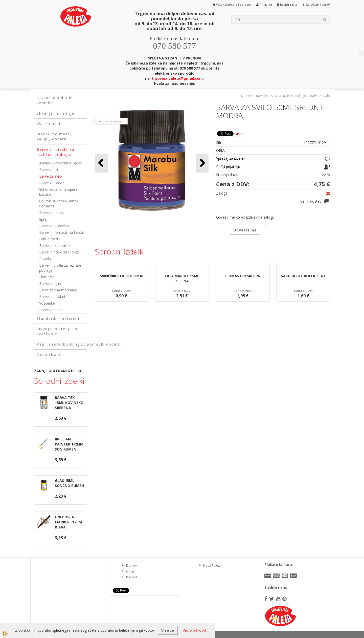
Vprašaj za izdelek (231, 158)
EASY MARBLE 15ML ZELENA (182, 278)
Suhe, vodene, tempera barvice (58, 192)
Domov (246, 96)
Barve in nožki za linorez (59, 252)
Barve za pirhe (51, 310)
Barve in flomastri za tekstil (61, 232)
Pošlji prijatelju (228, 167)
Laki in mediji (50, 239)
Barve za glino (51, 283)
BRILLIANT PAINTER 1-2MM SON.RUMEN (69, 444)
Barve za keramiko (54, 246)
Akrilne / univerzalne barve (61, 163)
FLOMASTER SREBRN (243, 276)
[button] (202, 163)
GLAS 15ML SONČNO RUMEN (70, 483)
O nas (130, 571)
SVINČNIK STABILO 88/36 (121, 276)
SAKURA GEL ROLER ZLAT (303, 276)
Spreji (44, 219)
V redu (168, 630)
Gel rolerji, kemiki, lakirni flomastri (59, 204)
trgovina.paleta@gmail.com (177, 78)
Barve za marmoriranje (58, 290)
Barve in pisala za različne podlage (60, 268)
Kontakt (132, 577)
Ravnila (45, 259)
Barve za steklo (52, 213)
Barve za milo (50, 170)
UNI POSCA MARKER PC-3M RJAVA (68, 522)
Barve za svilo (51, 176)
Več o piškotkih (195, 630)
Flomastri (47, 277)
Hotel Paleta (212, 566)
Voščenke (47, 303)
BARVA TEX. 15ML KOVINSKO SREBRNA (69, 403)
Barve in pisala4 (52, 297)
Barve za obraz (52, 183)
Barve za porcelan (54, 226)
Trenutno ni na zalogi (111, 121)
